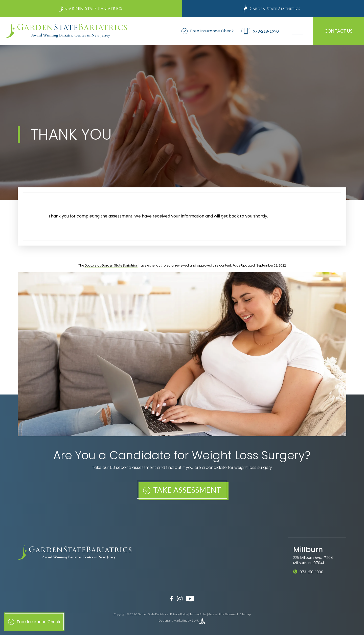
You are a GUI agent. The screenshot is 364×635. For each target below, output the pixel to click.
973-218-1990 (311, 572)
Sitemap (245, 614)
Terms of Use (198, 614)
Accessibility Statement (223, 614)
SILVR (195, 621)
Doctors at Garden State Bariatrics (111, 265)
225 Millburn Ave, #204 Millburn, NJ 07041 (313, 560)
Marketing (180, 621)
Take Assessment (182, 490)
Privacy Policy (179, 614)
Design (163, 621)
